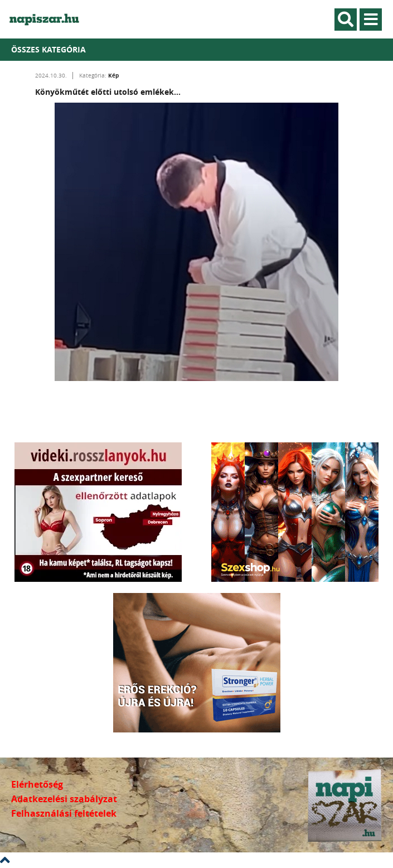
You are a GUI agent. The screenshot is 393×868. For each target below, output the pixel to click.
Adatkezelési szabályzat (64, 799)
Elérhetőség (37, 784)
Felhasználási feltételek (64, 813)
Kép (113, 75)
